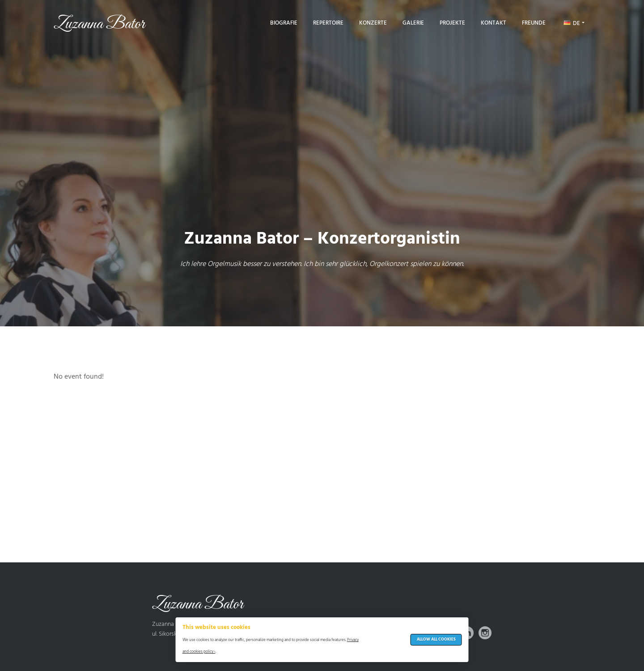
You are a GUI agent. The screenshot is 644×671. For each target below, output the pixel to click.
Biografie (284, 23)
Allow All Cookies (436, 640)
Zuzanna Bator (99, 24)
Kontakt (494, 23)
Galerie (413, 23)
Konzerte (373, 23)
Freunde (534, 23)
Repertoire (328, 23)
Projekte (452, 23)
